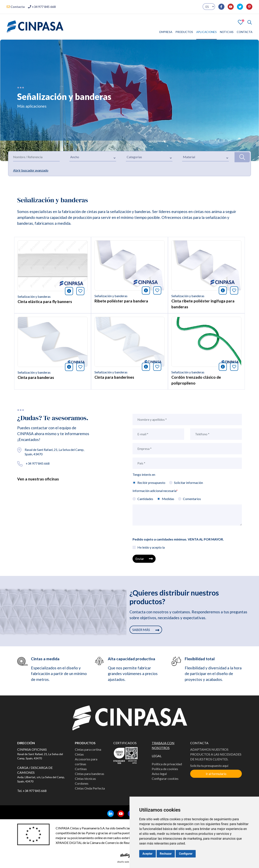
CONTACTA (245, 32)
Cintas (79, 754)
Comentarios (192, 499)
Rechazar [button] (166, 854)
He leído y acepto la (151, 547)
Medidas (168, 499)
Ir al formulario (216, 774)
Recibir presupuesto (151, 483)
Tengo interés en (144, 474)
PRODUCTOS (184, 32)
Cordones (82, 783)
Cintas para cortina (88, 749)
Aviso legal (159, 774)
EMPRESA (166, 32)
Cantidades (145, 499)
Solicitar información (188, 483)
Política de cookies (165, 769)
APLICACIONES (206, 32)
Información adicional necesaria (155, 491)
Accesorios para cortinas (86, 761)
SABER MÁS (146, 630)
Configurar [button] (186, 854)
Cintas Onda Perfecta (90, 788)
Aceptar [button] (148, 854)
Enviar (144, 559)
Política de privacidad (167, 764)
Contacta (16, 7)
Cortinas (81, 769)
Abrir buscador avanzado (31, 170)
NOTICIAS (227, 32)
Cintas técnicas (85, 778)
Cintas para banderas (90, 774)
